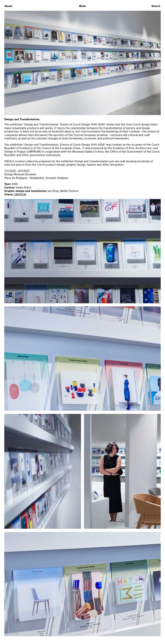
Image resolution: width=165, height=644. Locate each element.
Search (156, 6)
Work (82, 6)
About (8, 6)
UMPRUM (20, 195)
